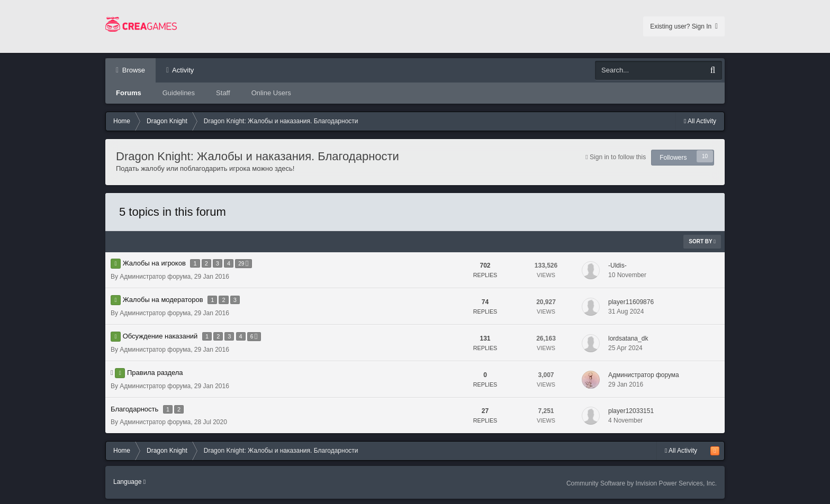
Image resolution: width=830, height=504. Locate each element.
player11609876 (631, 302)
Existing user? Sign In (684, 26)
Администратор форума (155, 277)
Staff (223, 93)
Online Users (271, 93)
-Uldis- (617, 265)
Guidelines (179, 93)
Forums (129, 93)
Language (129, 482)
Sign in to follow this (618, 157)
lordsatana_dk (628, 338)
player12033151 (631, 411)
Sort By (702, 241)
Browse (133, 70)
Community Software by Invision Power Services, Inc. (642, 483)
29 (243, 264)
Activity (182, 70)
